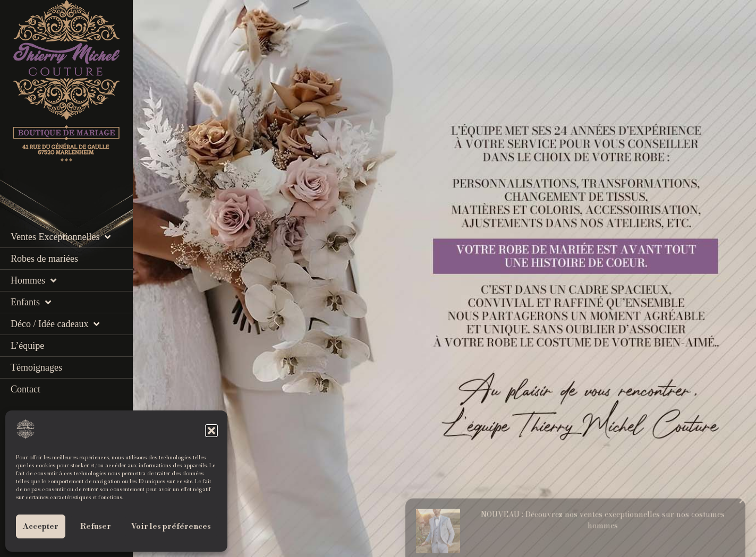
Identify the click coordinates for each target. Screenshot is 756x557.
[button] (211, 431)
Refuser (96, 526)
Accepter (41, 526)
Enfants (31, 302)
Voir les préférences (171, 526)
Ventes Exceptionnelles (61, 237)
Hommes (33, 280)
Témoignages (36, 367)
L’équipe (27, 346)
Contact (26, 389)
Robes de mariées (44, 259)
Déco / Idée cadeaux (55, 324)
